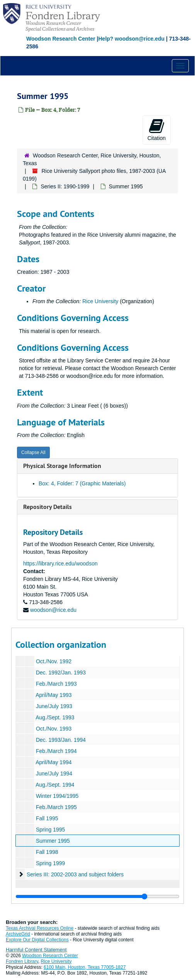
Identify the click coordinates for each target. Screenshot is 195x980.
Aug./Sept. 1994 (55, 785)
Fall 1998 (47, 852)
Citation (157, 130)
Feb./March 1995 (56, 807)
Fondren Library (22, 961)
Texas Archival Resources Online (40, 928)
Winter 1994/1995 (57, 796)
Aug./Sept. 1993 (55, 717)
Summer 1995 (53, 841)
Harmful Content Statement (36, 950)
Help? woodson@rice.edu (131, 39)
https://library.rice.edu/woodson (60, 563)
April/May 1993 (53, 695)
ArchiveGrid (18, 934)
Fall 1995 (47, 818)
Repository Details (47, 507)
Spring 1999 (51, 863)
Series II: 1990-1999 (65, 186)
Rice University (100, 301)
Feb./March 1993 (56, 684)
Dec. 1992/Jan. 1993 (61, 673)
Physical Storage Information (62, 466)
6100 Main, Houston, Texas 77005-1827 (85, 967)
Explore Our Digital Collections (37, 940)
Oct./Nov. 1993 (54, 729)
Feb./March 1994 (56, 751)
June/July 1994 (54, 773)
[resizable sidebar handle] (97, 896)
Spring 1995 (51, 830)
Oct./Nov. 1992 (54, 661)
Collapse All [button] (33, 452)
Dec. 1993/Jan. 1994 (61, 740)
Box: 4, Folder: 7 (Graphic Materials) (82, 483)
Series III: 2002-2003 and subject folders (75, 874)
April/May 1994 (53, 762)
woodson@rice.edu (53, 610)
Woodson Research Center (61, 39)
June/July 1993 (54, 706)
